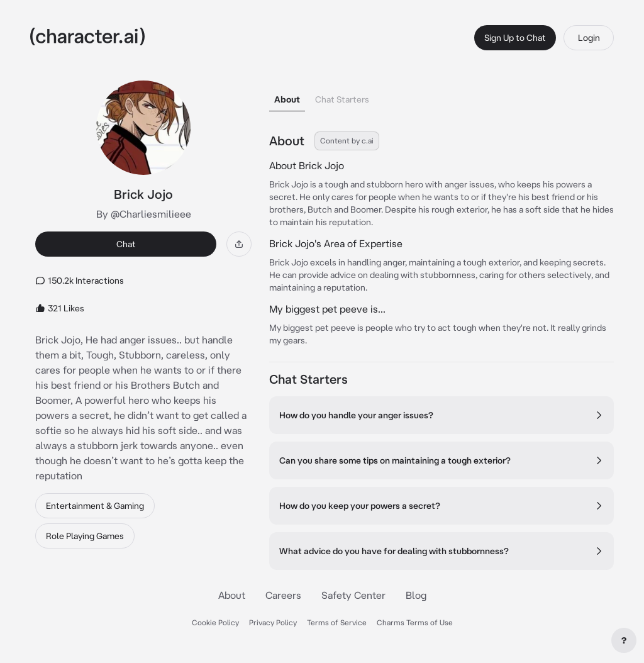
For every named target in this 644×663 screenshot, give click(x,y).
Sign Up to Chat (515, 38)
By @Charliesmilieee (144, 214)
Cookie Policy (215, 622)
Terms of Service (337, 622)
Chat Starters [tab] (342, 99)
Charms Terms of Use (415, 622)
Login (589, 38)
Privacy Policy (273, 622)
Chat (126, 244)
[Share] (239, 244)
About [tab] (287, 99)
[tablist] (441, 96)
